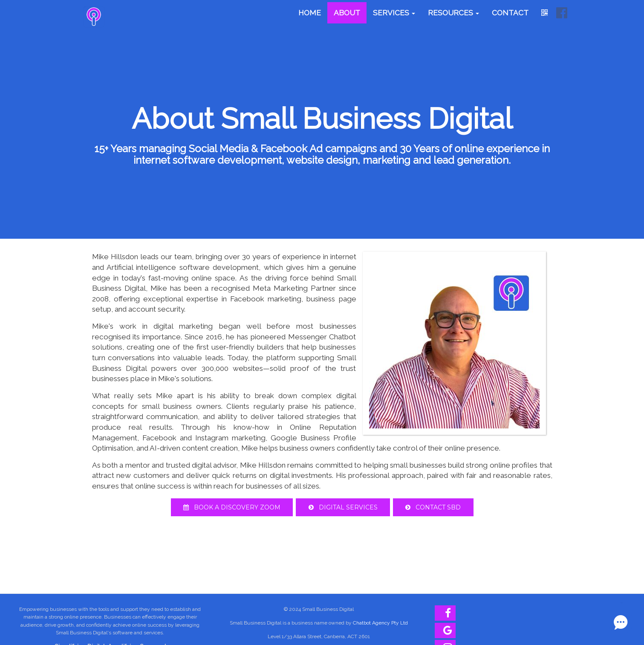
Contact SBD (435, 507)
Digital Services (343, 507)
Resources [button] (453, 13)
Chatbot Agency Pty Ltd (380, 623)
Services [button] (394, 13)
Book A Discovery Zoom (230, 507)
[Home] (94, 17)
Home (310, 13)
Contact (510, 13)
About (347, 13)
